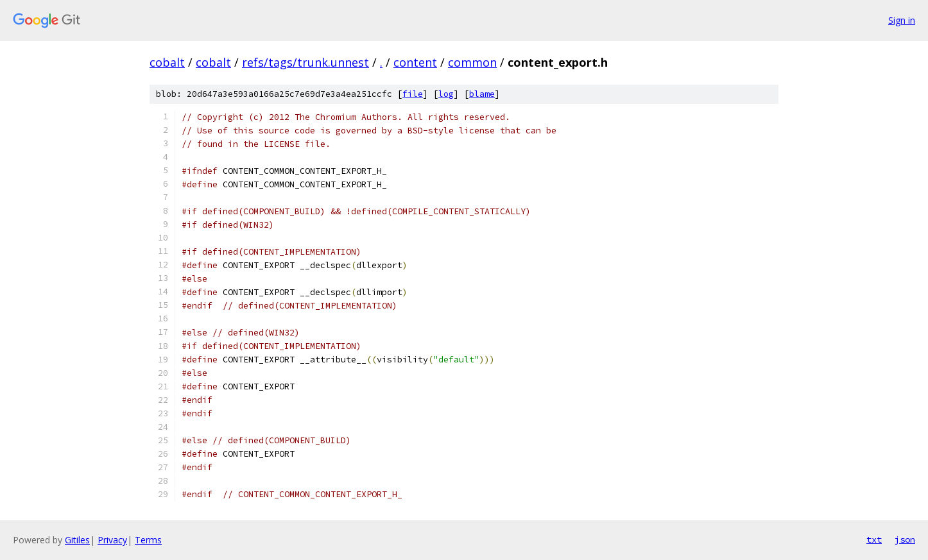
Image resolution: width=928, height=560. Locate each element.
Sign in (902, 20)
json (905, 539)
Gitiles (77, 540)
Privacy (112, 540)
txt (874, 539)
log (446, 94)
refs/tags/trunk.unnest (305, 62)
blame (482, 94)
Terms (148, 540)
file (413, 94)
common (472, 62)
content (415, 62)
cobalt (167, 62)
